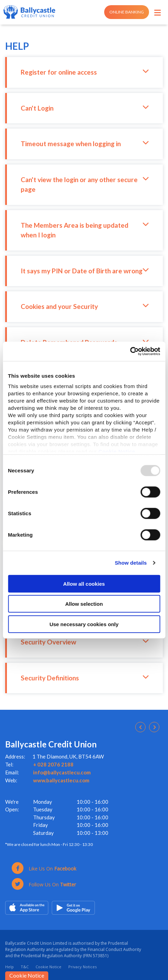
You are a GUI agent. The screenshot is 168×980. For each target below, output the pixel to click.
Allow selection (84, 604)
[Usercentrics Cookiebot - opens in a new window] (130, 351)
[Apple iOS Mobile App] (27, 907)
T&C (25, 966)
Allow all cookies (84, 583)
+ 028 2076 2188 (53, 764)
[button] (140, 727)
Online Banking (127, 12)
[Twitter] (49, 884)
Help (9, 966)
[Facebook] (49, 868)
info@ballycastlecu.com (62, 772)
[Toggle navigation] (157, 12)
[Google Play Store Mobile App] (73, 907)
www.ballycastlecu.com (61, 780)
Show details (131, 563)
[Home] (26, 12)
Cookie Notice (117, 451)
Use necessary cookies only (84, 624)
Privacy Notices (82, 966)
